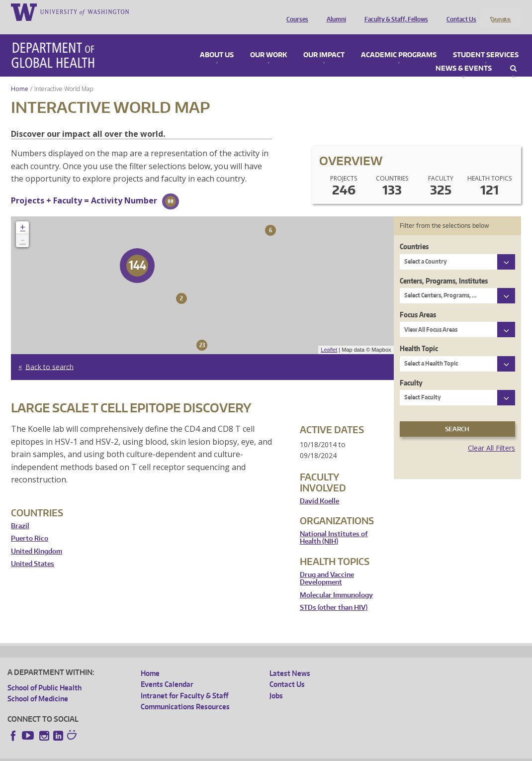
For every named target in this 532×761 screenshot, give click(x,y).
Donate (500, 11)
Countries (414, 234)
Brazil (20, 513)
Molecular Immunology (336, 582)
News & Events (464, 55)
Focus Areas (418, 301)
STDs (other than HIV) (334, 595)
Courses (295, 11)
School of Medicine (38, 686)
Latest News (290, 660)
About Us (217, 42)
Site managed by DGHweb (239, 753)
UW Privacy (139, 753)
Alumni (334, 11)
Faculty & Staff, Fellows (394, 11)
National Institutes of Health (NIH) (334, 524)
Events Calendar (167, 671)
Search (513, 55)
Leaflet (329, 337)
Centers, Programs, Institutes (444, 267)
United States (33, 551)
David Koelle (319, 488)
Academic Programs (399, 42)
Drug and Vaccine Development (327, 565)
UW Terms (179, 753)
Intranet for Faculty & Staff (184, 682)
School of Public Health (44, 674)
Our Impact (324, 42)
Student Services (486, 42)
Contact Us (459, 11)
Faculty (411, 369)
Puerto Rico (30, 525)
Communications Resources (185, 694)
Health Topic (419, 335)
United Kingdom (37, 538)
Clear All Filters (491, 435)
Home (20, 75)
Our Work (268, 42)
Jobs (276, 682)
